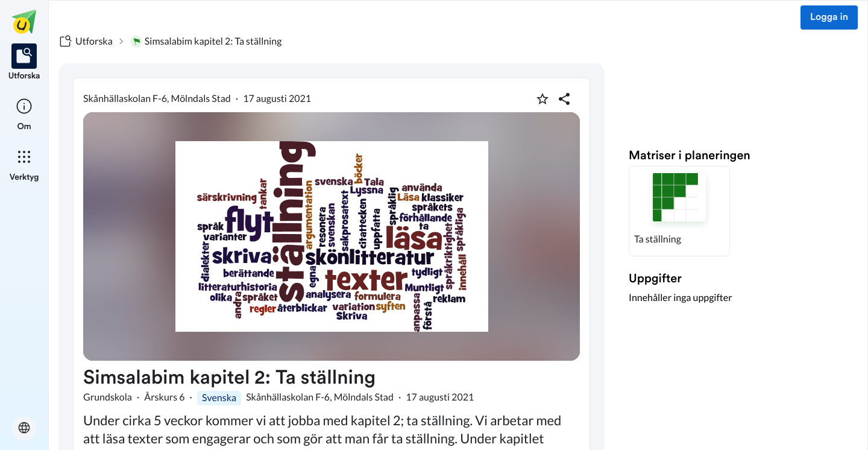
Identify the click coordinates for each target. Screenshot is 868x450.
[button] (679, 211)
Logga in (829, 17)
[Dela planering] (564, 99)
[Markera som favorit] (542, 99)
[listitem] (24, 63)
